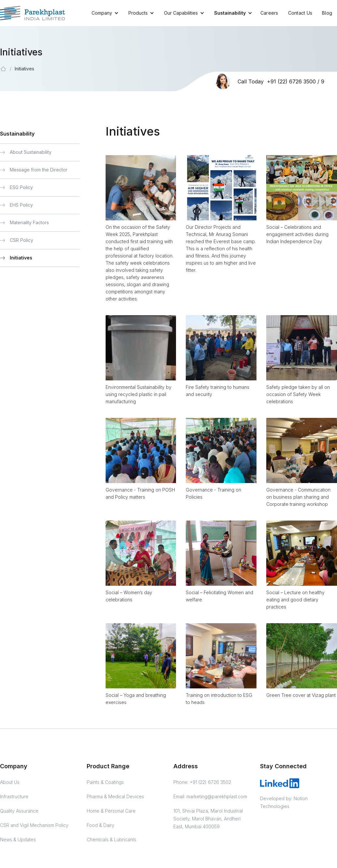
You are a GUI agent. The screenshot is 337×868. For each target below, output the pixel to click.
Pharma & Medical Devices (115, 796)
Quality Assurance (19, 811)
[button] (102, 13)
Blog (327, 13)
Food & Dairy (101, 825)
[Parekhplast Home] (33, 13)
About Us (10, 782)
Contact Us (300, 13)
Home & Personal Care (111, 811)
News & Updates (18, 839)
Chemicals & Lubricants (111, 839)
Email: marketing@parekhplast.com (210, 796)
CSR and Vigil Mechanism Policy (34, 825)
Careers (269, 13)
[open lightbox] (141, 188)
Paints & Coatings (105, 782)
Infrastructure (14, 796)
